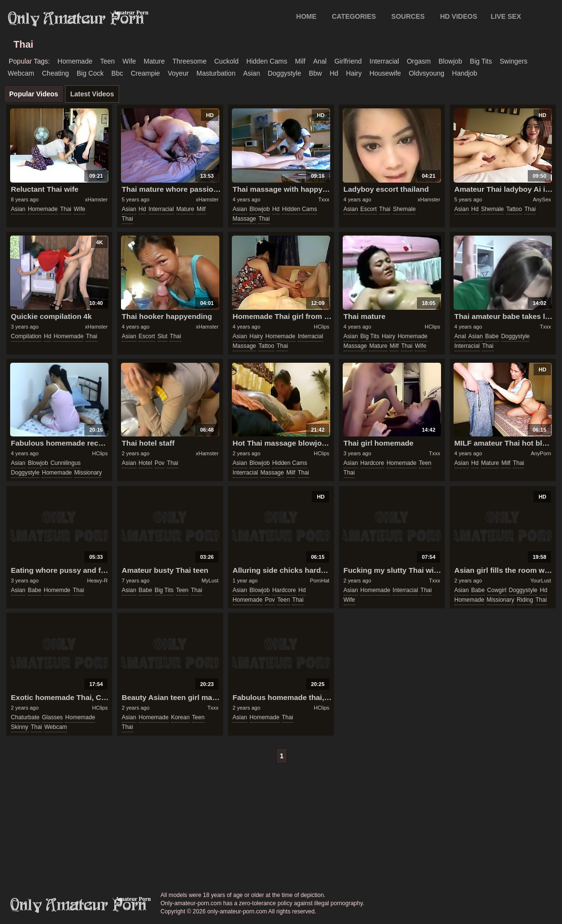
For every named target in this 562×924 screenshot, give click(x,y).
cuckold (226, 61)
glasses (52, 717)
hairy (354, 73)
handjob (465, 73)
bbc (117, 73)
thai (66, 209)
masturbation (216, 73)
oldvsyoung (427, 73)
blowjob (450, 61)
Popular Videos (34, 94)
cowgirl (497, 590)
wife (129, 61)
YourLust (541, 581)
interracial (384, 61)
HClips (321, 327)
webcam (21, 73)
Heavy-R (98, 581)
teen (107, 61)
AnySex (542, 199)
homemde (57, 590)
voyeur (178, 73)
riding (525, 600)
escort (369, 209)
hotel (146, 463)
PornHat (320, 581)
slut (163, 336)
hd (334, 73)
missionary (88, 473)
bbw (315, 73)
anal (320, 61)
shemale (404, 209)
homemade (75, 61)
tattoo (514, 209)
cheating (55, 73)
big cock (90, 73)
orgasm (419, 61)
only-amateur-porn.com (79, 905)
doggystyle (284, 73)
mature (154, 61)
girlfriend (348, 61)
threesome (190, 61)
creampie (145, 73)
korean (181, 717)
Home (307, 16)
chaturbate (25, 717)
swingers (514, 61)
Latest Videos (92, 94)
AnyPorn (541, 453)
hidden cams (267, 61)
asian (251, 73)
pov (160, 463)
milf (300, 61)
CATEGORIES (354, 16)
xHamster (96, 199)
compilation (26, 336)
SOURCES (408, 16)
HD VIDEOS (459, 16)
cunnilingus (66, 463)
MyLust (210, 581)
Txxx (324, 199)
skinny (20, 727)
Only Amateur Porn (76, 19)
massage (245, 219)
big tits (481, 61)
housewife (385, 73)
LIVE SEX (506, 16)
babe (492, 336)
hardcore (372, 463)
